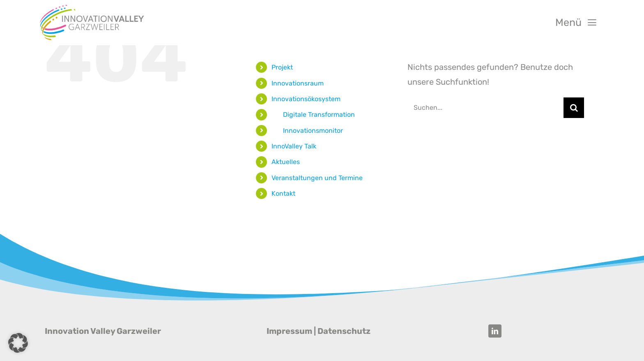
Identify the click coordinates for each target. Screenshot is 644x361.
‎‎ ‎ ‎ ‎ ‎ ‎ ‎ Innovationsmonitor (307, 131)
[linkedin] (495, 331)
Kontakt (283, 193)
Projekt (282, 67)
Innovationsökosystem (306, 99)
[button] (18, 343)
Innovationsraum (298, 83)
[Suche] (574, 108)
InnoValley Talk (294, 146)
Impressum (289, 331)
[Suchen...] (485, 108)
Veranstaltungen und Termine (317, 178)
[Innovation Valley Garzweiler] (92, 7)
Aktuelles (286, 162)
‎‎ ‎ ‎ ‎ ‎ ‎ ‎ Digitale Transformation (313, 115)
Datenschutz (344, 331)
